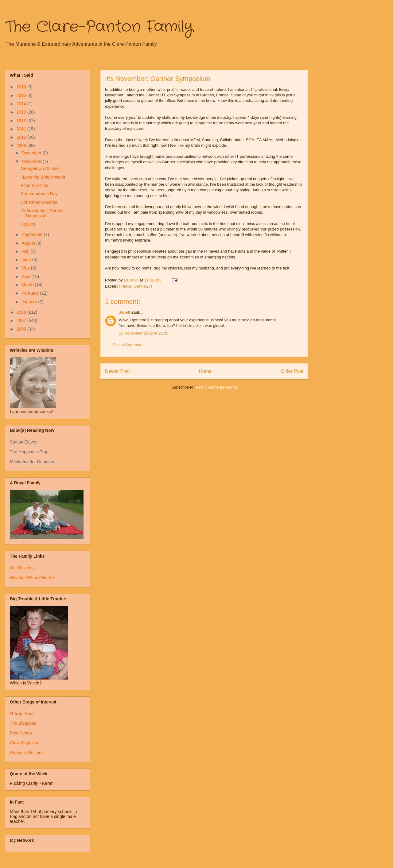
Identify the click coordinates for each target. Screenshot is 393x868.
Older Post (292, 371)
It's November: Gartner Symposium (42, 213)
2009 (22, 145)
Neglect (28, 224)
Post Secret (21, 733)
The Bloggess (23, 723)
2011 (22, 129)
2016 (22, 87)
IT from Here (22, 714)
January (30, 302)
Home (205, 371)
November (32, 161)
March (28, 285)
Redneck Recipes (27, 753)
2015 (22, 95)
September (33, 234)
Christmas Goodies (39, 202)
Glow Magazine (25, 743)
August (29, 243)
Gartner (140, 286)
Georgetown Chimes (40, 169)
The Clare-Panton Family (99, 27)
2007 (22, 320)
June (27, 260)
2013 (22, 112)
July (26, 251)
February (31, 293)
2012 (22, 121)
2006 (22, 329)
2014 (22, 104)
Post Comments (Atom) (216, 387)
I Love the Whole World (43, 177)
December (32, 153)
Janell (125, 312)
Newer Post (117, 371)
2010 (22, 137)
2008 (22, 312)
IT (151, 286)
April (26, 277)
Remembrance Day (39, 194)
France (125, 286)
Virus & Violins (34, 185)
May (26, 268)
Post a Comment (128, 345)
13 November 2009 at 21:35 (144, 333)
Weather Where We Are (32, 578)
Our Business (23, 568)
